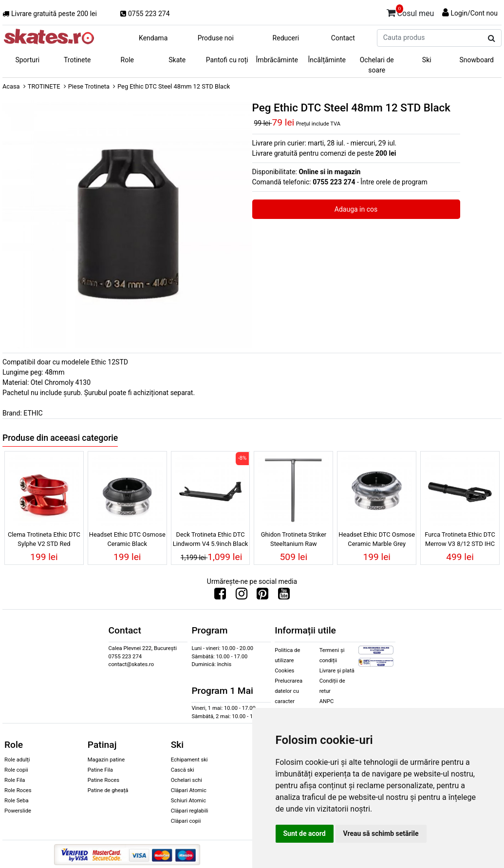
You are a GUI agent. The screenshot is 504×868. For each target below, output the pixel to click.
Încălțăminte (327, 60)
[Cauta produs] (492, 38)
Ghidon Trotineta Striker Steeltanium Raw (294, 539)
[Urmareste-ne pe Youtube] (284, 596)
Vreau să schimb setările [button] (381, 833)
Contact (343, 38)
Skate (177, 60)
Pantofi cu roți (227, 60)
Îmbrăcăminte (277, 60)
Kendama (153, 38)
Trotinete (77, 60)
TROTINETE (44, 86)
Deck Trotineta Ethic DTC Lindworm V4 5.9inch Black (211, 539)
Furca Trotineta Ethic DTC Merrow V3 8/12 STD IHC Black (460, 541)
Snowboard (476, 60)
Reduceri (286, 38)
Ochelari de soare (377, 65)
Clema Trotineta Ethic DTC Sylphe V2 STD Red (44, 539)
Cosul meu (411, 12)
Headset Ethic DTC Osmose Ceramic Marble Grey (377, 539)
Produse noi (216, 38)
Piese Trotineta (89, 86)
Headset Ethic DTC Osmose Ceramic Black (127, 539)
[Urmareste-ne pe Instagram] (242, 596)
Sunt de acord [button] (305, 833)
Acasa (11, 86)
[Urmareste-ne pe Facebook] (220, 596)
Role (127, 60)
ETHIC (33, 413)
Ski (427, 60)
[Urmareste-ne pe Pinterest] (262, 596)
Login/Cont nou (474, 13)
